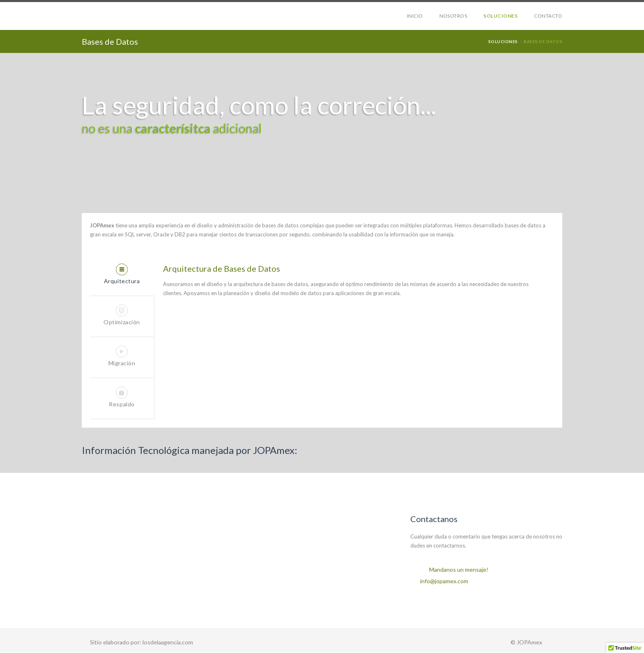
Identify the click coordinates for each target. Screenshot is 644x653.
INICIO (415, 16)
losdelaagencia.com (167, 642)
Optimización (122, 315)
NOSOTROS (453, 16)
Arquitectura (122, 274)
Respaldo (122, 397)
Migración (122, 356)
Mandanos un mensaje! (459, 569)
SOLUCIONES (500, 16)
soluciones (503, 41)
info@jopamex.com (444, 581)
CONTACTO (548, 16)
